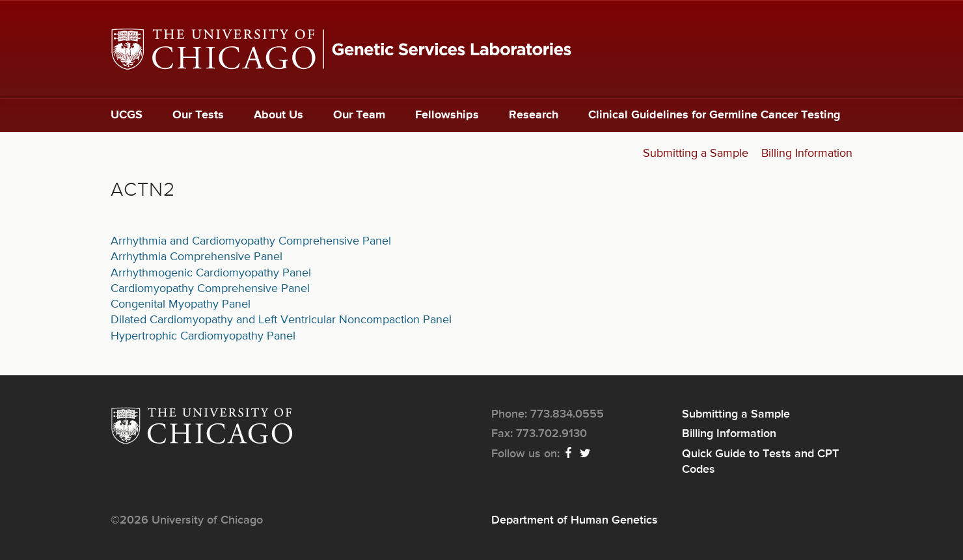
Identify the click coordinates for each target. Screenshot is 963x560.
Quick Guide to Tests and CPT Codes (760, 462)
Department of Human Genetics (575, 520)
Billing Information (807, 153)
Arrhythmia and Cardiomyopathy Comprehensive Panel (251, 241)
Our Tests (198, 115)
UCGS (127, 115)
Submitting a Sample (696, 153)
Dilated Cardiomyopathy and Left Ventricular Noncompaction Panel (281, 320)
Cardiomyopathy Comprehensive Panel (210, 289)
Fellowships (447, 115)
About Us (278, 115)
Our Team (359, 115)
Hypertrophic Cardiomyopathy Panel (203, 336)
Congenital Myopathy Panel (181, 304)
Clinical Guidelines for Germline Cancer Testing (714, 115)
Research (534, 115)
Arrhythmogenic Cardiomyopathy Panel (211, 273)
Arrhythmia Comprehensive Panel (197, 257)
